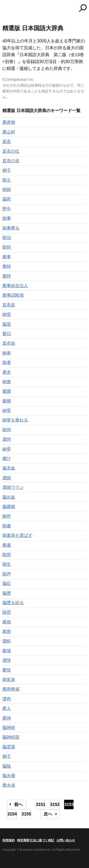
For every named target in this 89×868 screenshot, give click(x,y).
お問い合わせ (66, 840)
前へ (19, 804)
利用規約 (9, 840)
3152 (55, 804)
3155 (26, 814)
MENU (6, 9)
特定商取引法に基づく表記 (36, 840)
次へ (48, 814)
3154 (12, 814)
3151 (40, 804)
